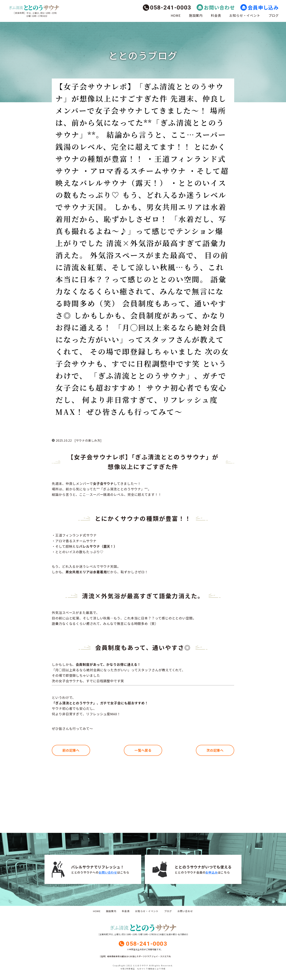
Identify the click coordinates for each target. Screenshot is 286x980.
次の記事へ (215, 750)
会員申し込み (263, 7)
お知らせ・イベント (245, 15)
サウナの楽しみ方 (88, 440)
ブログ (274, 15)
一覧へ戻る (143, 750)
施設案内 (196, 15)
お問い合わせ (219, 7)
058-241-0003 (171, 7)
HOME (176, 15)
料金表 (216, 15)
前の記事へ (71, 750)
